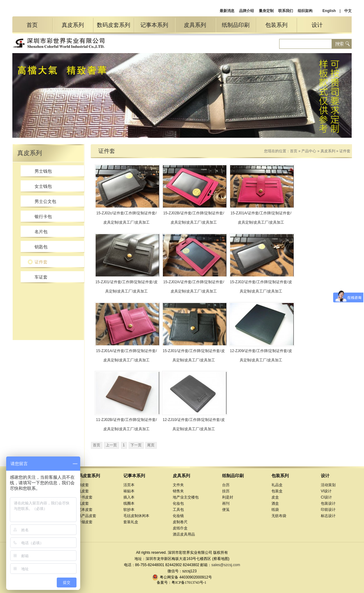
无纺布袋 (279, 516)
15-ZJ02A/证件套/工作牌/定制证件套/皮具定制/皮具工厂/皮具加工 (194, 287)
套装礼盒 (131, 522)
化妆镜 (178, 516)
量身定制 (266, 11)
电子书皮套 (83, 497)
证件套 (41, 262)
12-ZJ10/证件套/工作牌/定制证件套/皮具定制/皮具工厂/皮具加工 (194, 424)
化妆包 (178, 503)
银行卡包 (43, 217)
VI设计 (326, 491)
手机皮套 (81, 491)
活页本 (129, 485)
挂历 (226, 491)
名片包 (41, 232)
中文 (348, 11)
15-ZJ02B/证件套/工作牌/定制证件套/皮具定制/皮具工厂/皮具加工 (194, 218)
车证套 (41, 277)
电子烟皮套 (83, 522)
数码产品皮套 (85, 516)
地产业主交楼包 (186, 497)
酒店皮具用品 (184, 534)
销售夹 (178, 491)
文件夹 (178, 485)
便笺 (226, 510)
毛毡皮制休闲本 (136, 516)
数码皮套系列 (114, 25)
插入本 (129, 497)
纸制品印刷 (236, 25)
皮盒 (275, 497)
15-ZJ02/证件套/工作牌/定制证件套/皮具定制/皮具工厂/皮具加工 (261, 287)
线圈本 (129, 503)
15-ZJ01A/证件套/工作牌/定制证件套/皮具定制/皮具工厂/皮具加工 (261, 218)
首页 (32, 25)
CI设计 (326, 497)
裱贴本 (129, 491)
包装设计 (328, 503)
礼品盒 (277, 485)
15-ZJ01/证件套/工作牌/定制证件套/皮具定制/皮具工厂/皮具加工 (126, 287)
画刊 (226, 503)
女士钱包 (43, 186)
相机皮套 (81, 503)
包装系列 (276, 25)
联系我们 (286, 11)
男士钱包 (43, 171)
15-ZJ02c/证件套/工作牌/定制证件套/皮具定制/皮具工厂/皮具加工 (126, 218)
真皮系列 (73, 25)
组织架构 (305, 11)
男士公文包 (45, 201)
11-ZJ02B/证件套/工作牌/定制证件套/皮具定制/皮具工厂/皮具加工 (126, 424)
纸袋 (275, 510)
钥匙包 (41, 247)
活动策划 (328, 485)
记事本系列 (154, 25)
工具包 (178, 510)
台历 (226, 485)
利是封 (228, 497)
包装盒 (277, 491)
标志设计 (328, 516)
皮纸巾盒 (180, 528)
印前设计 (328, 510)
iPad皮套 (81, 485)
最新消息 (227, 11)
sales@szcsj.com (226, 565)
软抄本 (129, 510)
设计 (317, 25)
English (329, 11)
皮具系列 (195, 25)
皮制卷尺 (180, 522)
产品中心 (309, 151)
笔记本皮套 (83, 510)
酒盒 (275, 503)
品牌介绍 (246, 11)
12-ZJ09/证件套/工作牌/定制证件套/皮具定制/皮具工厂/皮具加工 (261, 355)
